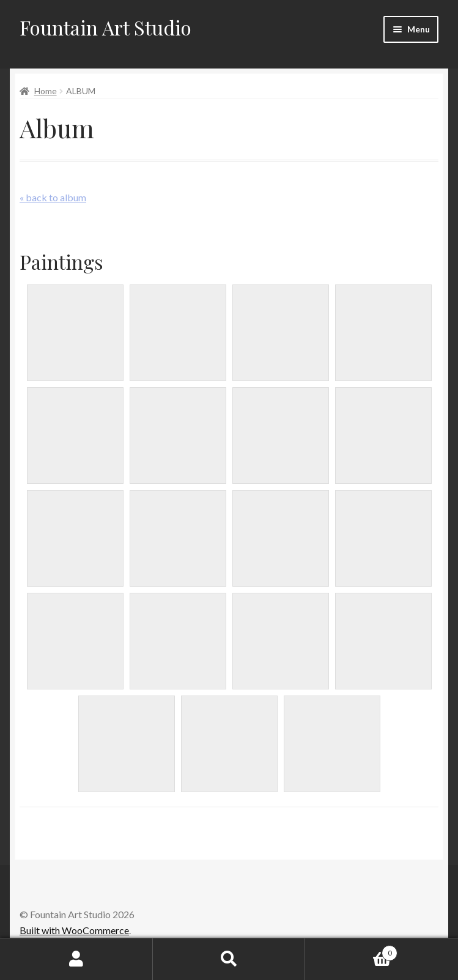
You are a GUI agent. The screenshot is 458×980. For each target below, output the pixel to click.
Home (46, 91)
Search (229, 959)
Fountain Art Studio (105, 27)
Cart (351, 951)
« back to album (53, 197)
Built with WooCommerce (74, 930)
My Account (76, 959)
